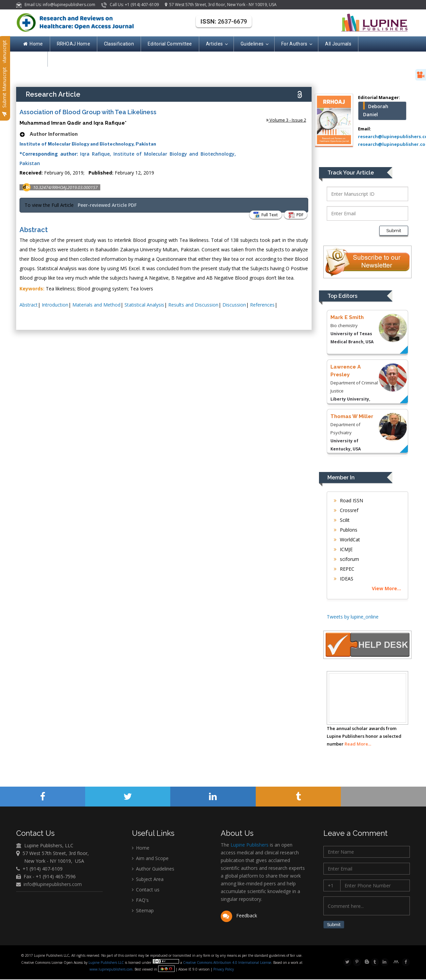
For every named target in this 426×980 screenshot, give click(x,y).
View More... (386, 588)
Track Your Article (351, 173)
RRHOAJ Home (74, 44)
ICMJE (343, 549)
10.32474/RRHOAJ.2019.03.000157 (65, 187)
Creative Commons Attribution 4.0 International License (227, 963)
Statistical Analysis (144, 305)
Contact (32, 59)
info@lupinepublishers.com (53, 884)
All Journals (338, 44)
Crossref (346, 510)
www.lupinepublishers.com (111, 970)
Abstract (29, 305)
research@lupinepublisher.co (392, 144)
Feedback (239, 915)
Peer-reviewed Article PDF (107, 205)
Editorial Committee (170, 44)
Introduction (55, 305)
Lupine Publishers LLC (107, 963)
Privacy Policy (223, 970)
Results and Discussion (193, 305)
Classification (119, 44)
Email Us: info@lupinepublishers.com (56, 5)
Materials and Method (96, 305)
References (262, 305)
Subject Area (148, 879)
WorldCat (347, 540)
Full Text (262, 215)
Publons (346, 530)
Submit (394, 231)
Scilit (342, 520)
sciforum (346, 559)
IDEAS (344, 579)
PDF (295, 215)
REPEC (344, 569)
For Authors (296, 44)
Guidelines (254, 44)
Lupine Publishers (249, 845)
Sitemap (143, 910)
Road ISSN (348, 500)
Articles (216, 44)
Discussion (234, 305)
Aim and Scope (150, 858)
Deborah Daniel (376, 110)
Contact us (146, 890)
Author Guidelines (153, 869)
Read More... (358, 744)
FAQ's (140, 900)
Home (33, 44)
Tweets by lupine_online (353, 617)
